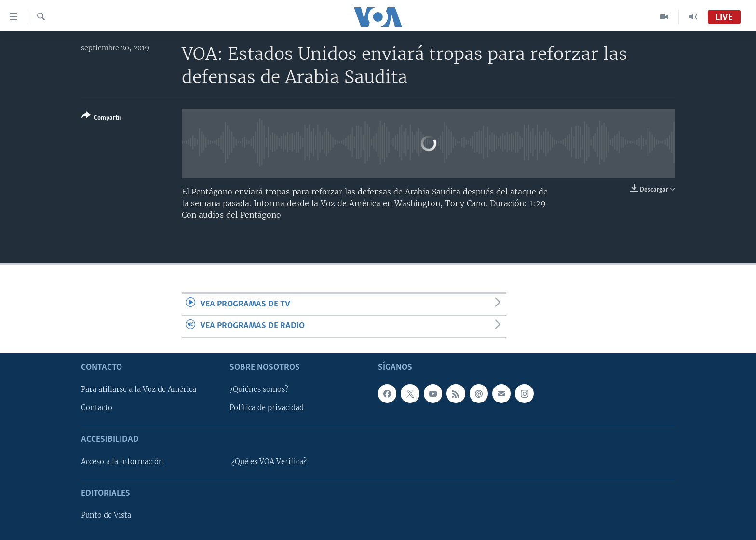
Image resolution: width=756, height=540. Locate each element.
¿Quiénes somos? (259, 389)
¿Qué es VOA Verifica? (269, 461)
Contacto (97, 408)
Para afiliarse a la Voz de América (139, 389)
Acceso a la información (122, 461)
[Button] (101, 118)
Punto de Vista (106, 515)
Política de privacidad (267, 408)
